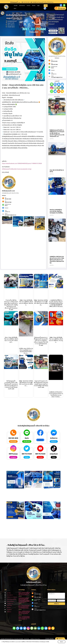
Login (38, 5)
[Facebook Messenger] (59, 84)
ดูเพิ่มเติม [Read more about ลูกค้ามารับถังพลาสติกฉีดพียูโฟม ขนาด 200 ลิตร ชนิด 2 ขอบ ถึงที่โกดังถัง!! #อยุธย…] (20, 609)
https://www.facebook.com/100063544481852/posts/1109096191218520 (22, 164)
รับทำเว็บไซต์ (26, 639)
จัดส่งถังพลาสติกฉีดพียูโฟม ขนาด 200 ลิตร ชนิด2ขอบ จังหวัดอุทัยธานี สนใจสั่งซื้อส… (57, 211)
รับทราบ (62, 642)
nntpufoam (54, 454)
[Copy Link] (62, 91)
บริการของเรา (22, 5)
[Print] (59, 91)
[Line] (52, 84)
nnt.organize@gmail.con (11, 215)
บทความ (28, 5)
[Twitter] (62, 84)
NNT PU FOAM (27, 454)
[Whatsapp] (52, 91)
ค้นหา (15, 8)
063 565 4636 (62, 9)
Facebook (7, 208)
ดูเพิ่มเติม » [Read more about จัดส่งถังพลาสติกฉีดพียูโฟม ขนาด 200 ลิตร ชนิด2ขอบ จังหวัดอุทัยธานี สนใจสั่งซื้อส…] (52, 215)
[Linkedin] (62, 88)
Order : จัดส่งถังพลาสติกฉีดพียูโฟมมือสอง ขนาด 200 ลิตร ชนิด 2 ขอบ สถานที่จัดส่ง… (24, 612)
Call (59, 8)
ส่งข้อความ (7, 212)
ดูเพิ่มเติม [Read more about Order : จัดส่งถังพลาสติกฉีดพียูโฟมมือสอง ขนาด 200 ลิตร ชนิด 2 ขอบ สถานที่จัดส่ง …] (20, 596)
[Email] (59, 88)
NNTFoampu (13, 454)
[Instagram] (52, 88)
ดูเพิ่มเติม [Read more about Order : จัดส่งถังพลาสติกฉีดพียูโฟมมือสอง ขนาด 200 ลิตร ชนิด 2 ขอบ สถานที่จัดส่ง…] (20, 615)
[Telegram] (55, 91)
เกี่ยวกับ (34, 5)
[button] (40, 440)
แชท (6, 211)
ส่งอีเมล (6, 214)
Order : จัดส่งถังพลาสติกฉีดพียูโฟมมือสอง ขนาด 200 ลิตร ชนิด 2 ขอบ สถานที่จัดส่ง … (24, 594)
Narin (6, 205)
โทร (6, 198)
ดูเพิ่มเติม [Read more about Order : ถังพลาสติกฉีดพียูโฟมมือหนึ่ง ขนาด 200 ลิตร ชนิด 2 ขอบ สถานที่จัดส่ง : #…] (20, 620)
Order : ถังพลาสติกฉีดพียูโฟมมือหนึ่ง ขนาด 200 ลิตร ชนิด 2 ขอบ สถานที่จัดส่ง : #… (24, 618)
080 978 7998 (8, 202)
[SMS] (55, 88)
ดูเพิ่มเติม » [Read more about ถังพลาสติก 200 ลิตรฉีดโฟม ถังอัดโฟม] (52, 174)
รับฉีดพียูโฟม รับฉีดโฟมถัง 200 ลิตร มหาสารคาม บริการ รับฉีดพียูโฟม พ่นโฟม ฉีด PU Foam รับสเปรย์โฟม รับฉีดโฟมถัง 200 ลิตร (57, 260)
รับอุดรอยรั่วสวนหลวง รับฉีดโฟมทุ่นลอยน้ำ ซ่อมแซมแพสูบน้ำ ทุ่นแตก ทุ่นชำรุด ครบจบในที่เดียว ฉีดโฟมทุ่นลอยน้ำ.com (41, 384)
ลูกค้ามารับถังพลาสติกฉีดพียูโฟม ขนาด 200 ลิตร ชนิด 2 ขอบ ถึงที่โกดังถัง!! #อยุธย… (24, 607)
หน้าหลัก (16, 5)
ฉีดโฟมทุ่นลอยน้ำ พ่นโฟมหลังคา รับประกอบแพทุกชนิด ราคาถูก (17, 169)
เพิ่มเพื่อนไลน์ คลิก (8, 204)
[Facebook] (55, 84)
